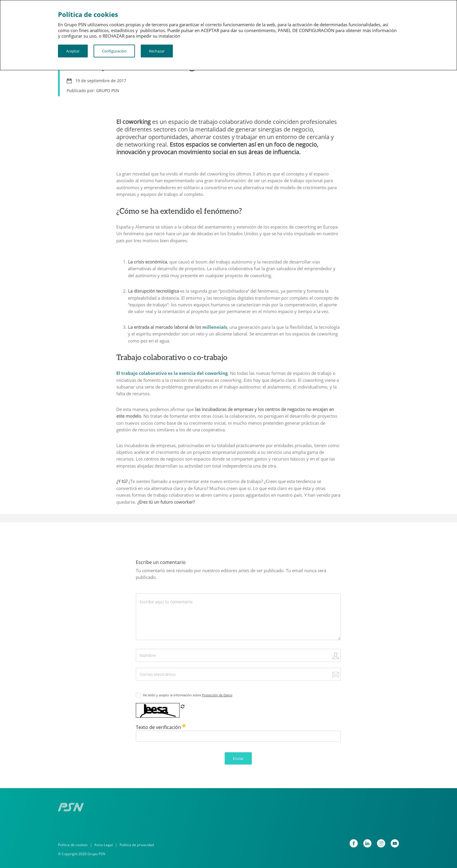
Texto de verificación (161, 727)
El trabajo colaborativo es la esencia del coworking (172, 373)
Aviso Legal (104, 845)
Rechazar (157, 51)
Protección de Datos (217, 695)
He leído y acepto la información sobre (188, 695)
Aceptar (73, 51)
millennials (215, 327)
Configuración (114, 51)
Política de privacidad (137, 845)
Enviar (238, 758)
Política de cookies (73, 845)
